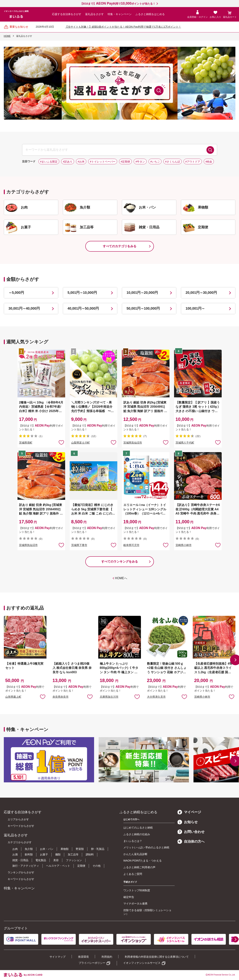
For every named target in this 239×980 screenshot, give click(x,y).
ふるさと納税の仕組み (137, 834)
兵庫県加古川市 (109, 697)
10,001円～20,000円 (142, 293)
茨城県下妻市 (79, 545)
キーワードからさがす (21, 826)
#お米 (81, 162)
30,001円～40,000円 (24, 308)
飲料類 (29, 854)
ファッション (74, 860)
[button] (235, 939)
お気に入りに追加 (43, 697)
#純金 (209, 162)
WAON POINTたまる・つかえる (143, 861)
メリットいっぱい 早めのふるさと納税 (146, 847)
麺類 (58, 854)
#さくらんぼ (173, 162)
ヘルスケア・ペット (58, 866)
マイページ (189, 812)
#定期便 (125, 162)
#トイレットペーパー (103, 162)
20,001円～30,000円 (201, 293)
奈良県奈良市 (61, 697)
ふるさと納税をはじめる (150, 14)
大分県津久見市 (156, 697)
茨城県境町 (26, 443)
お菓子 (44, 854)
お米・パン (47, 849)
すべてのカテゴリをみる (120, 246)
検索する (210, 150)
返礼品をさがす (94, 14)
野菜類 (80, 849)
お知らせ (188, 822)
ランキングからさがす (21, 872)
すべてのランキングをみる (120, 562)
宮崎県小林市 (184, 545)
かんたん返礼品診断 (135, 854)
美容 (56, 860)
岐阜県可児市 (131, 545)
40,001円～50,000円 (83, 308)
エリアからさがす (18, 819)
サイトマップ (58, 957)
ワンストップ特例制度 (137, 890)
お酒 (15, 854)
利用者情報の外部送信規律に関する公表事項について (157, 957)
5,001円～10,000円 (82, 293)
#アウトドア (193, 162)
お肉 (15, 849)
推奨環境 (83, 957)
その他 (97, 866)
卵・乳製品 (98, 849)
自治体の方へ (191, 841)
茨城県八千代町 (185, 443)
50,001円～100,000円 (143, 308)
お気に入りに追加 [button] (61, 442)
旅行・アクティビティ (26, 866)
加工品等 (73, 854)
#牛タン (140, 162)
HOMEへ (121, 578)
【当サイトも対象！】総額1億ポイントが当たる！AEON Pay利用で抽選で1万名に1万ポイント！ (123, 27)
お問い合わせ (191, 832)
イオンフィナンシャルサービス (142, 963)
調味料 (90, 854)
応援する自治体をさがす (67, 14)
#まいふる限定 (49, 162)
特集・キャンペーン (120, 14)
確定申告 (129, 897)
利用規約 (107, 957)
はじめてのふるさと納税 (138, 828)
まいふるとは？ (133, 841)
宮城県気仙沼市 (133, 443)
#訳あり (68, 162)
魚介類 (29, 849)
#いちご (155, 162)
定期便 (81, 866)
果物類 (65, 849)
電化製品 (41, 860)
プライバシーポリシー (92, 963)
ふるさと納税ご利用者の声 (139, 867)
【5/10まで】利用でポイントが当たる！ (118, 4)
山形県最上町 (13, 697)
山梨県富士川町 (81, 443)
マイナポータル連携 (135, 904)
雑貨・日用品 (20, 860)
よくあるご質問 (133, 874)
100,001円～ (195, 308)
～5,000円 (16, 293)
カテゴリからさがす (20, 842)
